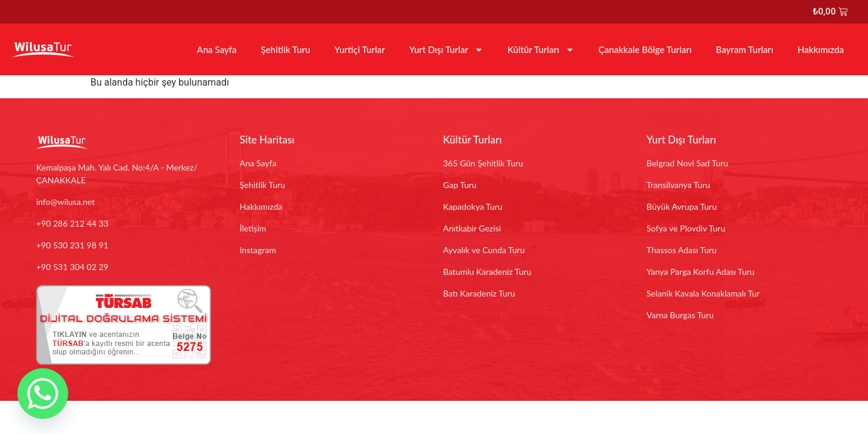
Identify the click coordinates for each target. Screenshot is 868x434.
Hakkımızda (821, 49)
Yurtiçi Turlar (360, 49)
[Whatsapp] (43, 394)
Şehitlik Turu (286, 49)
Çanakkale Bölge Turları (645, 49)
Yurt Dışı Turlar (446, 50)
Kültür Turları (541, 50)
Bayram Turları (744, 49)
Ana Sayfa (217, 49)
